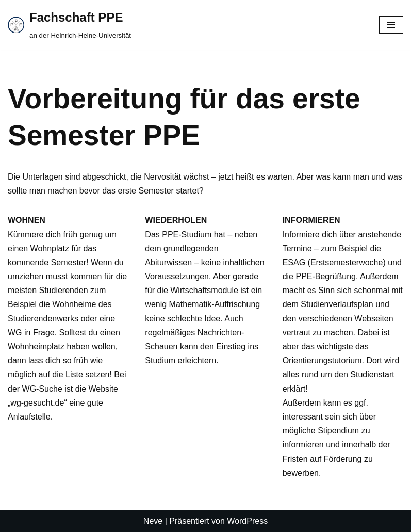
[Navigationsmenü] (391, 25)
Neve (153, 521)
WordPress (247, 521)
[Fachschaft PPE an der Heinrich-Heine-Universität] (69, 25)
